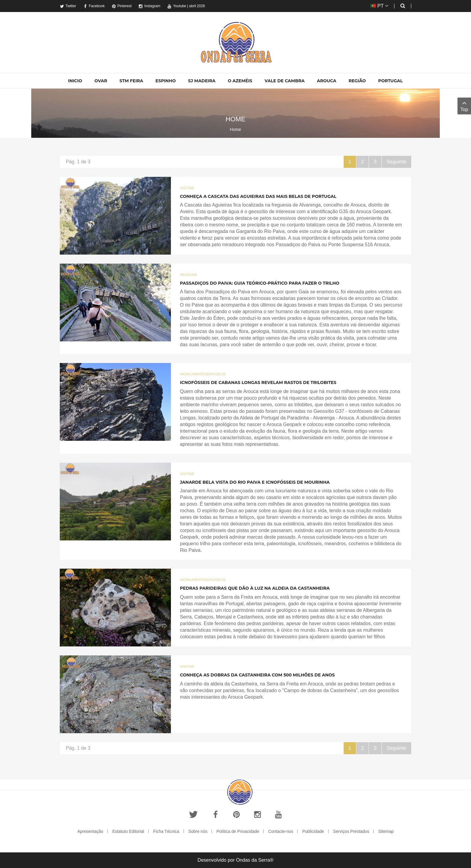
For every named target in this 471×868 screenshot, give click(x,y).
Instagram (149, 6)
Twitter (68, 6)
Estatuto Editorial (128, 831)
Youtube (177, 6)
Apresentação (90, 831)
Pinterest (122, 6)
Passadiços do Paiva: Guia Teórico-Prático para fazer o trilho (260, 283)
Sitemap (386, 831)
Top (464, 106)
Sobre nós (198, 831)
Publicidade (313, 831)
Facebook (94, 6)
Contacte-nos (281, 831)
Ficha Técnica (166, 831)
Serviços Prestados (351, 831)
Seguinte (397, 162)
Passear (188, 275)
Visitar (187, 188)
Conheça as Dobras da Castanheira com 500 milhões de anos (257, 675)
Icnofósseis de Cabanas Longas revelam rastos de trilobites (258, 383)
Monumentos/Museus (203, 374)
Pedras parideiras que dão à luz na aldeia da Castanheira (255, 588)
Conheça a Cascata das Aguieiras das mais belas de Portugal (258, 196)
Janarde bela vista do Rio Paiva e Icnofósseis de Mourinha (255, 482)
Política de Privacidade (238, 831)
